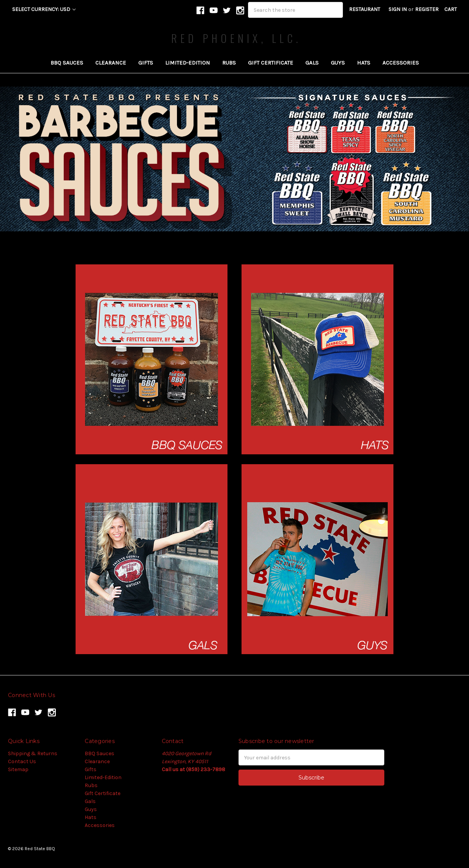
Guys (338, 63)
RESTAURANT (365, 9)
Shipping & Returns (33, 753)
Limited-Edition (188, 63)
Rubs (229, 63)
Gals (312, 63)
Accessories (401, 63)
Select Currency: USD (44, 9)
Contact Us (22, 761)
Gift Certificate (271, 63)
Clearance (111, 63)
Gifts (146, 63)
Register (427, 9)
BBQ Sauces (67, 63)
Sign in (398, 9)
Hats (364, 63)
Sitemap (18, 769)
